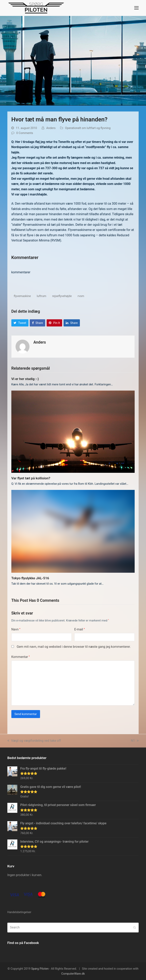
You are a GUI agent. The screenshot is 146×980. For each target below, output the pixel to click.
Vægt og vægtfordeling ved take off (34, 741)
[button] (136, 8)
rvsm (81, 296)
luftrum (42, 296)
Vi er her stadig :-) (25, 379)
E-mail (80, 629)
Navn (16, 629)
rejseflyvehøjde (62, 296)
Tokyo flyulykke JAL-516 (30, 578)
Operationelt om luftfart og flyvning (88, 128)
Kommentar (21, 657)
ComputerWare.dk (73, 974)
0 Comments (25, 133)
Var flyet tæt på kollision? (31, 478)
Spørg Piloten (40, 969)
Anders (51, 128)
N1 (135, 741)
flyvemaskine (22, 296)
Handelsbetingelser (19, 912)
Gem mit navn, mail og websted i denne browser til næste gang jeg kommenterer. (74, 647)
